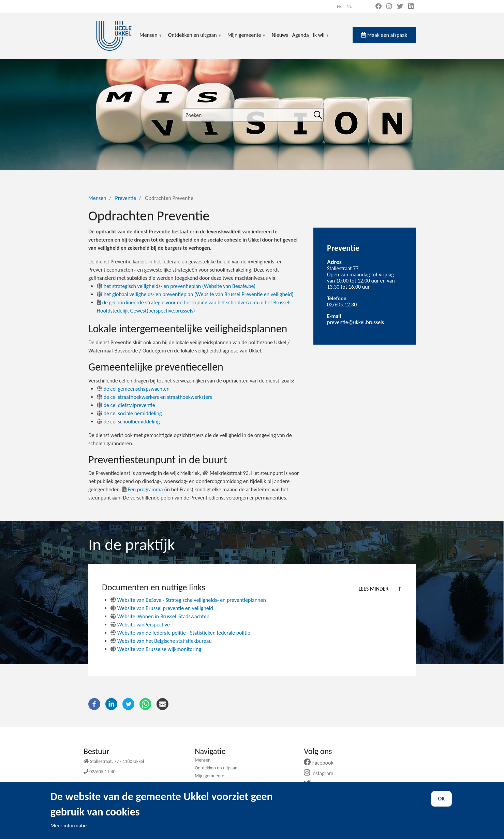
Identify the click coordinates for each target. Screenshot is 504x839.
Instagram (321, 773)
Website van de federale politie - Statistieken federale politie (184, 633)
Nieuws (280, 35)
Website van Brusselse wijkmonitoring (159, 649)
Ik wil (321, 39)
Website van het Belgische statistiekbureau (165, 641)
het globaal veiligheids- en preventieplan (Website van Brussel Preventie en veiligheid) (195, 294)
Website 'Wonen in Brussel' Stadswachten (164, 616)
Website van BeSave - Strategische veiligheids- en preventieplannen (192, 600)
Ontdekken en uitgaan (195, 39)
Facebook (321, 763)
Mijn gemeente (247, 39)
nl (349, 6)
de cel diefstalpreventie (126, 405)
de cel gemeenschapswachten (133, 389)
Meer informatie (69, 831)
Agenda (301, 35)
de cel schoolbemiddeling (128, 422)
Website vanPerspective (144, 625)
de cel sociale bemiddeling (129, 413)
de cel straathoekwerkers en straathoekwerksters (154, 397)
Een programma (143, 489)
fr (339, 6)
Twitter (318, 784)
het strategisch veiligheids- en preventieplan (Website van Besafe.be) (176, 286)
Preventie (125, 198)
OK (442, 804)
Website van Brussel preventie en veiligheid (165, 608)
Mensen (151, 39)
